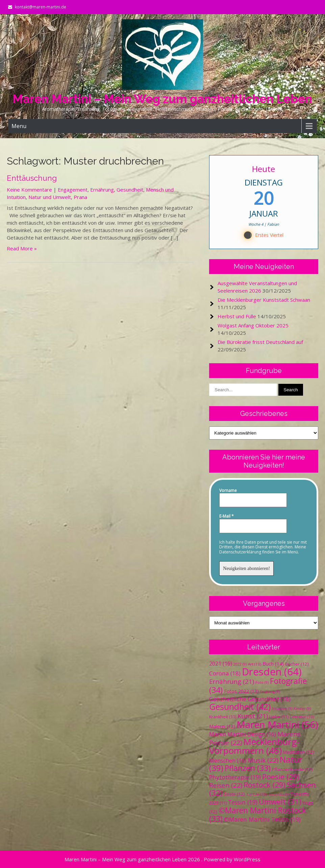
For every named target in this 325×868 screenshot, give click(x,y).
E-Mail (227, 516)
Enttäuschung (32, 178)
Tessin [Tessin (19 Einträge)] (243, 802)
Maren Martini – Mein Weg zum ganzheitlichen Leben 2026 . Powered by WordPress (162, 859)
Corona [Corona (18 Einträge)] (225, 673)
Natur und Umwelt (50, 197)
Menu (19, 126)
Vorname (228, 491)
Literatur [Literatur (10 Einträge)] (302, 717)
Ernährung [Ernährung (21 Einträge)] (232, 681)
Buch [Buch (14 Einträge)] (273, 664)
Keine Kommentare (29, 190)
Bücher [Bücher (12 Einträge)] (297, 664)
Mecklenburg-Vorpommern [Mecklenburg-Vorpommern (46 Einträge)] (254, 746)
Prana (80, 197)
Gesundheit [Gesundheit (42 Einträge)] (240, 706)
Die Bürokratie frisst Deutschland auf (260, 342)
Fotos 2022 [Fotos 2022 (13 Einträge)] (241, 691)
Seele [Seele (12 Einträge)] (234, 794)
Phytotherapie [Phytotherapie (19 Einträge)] (235, 777)
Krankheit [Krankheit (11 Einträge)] (223, 717)
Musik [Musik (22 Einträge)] (263, 760)
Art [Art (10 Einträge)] (255, 664)
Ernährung (102, 190)
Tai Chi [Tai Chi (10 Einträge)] (257, 794)
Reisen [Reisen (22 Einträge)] (226, 785)
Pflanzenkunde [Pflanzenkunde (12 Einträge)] (292, 769)
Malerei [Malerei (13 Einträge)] (222, 726)
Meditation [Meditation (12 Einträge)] (299, 752)
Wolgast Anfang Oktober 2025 (253, 325)
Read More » (22, 248)
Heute (264, 169)
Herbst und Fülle (237, 316)
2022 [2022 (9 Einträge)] (240, 664)
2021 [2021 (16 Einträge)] (221, 664)
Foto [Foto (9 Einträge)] (262, 683)
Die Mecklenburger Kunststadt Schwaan (264, 300)
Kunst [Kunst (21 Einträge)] (253, 716)
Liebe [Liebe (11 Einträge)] (279, 717)
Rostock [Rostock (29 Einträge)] (265, 785)
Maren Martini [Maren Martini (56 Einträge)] (277, 724)
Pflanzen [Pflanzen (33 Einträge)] (248, 768)
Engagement (73, 190)
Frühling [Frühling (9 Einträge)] (270, 692)
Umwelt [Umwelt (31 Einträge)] (280, 802)
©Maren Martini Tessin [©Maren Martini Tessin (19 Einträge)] (262, 819)
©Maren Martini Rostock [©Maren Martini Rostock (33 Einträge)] (258, 815)
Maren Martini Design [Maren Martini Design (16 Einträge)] (243, 734)
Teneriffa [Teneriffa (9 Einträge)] (279, 794)
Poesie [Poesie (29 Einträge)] (281, 777)
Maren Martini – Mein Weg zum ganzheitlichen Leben (162, 99)
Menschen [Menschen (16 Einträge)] (228, 761)
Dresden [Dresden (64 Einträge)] (272, 672)
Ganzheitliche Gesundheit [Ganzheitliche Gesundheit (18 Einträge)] (250, 699)
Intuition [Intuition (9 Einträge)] (282, 709)
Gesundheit (130, 190)
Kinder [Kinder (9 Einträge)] (302, 709)
